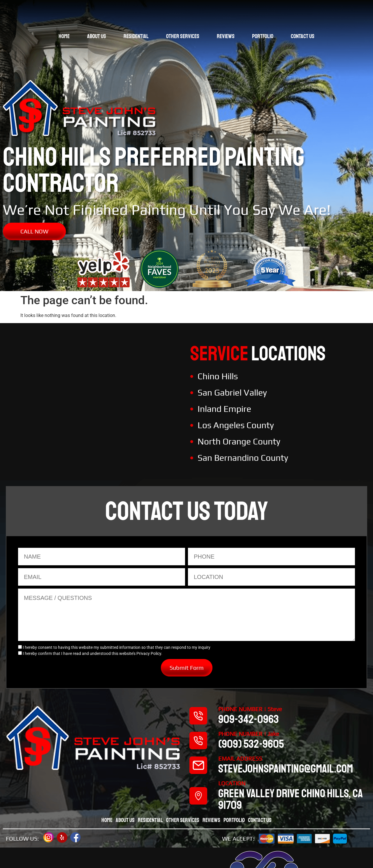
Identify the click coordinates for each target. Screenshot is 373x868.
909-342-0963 (249, 719)
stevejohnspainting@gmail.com (286, 769)
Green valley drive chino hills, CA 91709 (291, 799)
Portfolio (263, 36)
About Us (97, 36)
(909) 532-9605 (251, 744)
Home (64, 36)
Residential (136, 36)
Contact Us (303, 36)
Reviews (226, 36)
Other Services (183, 36)
